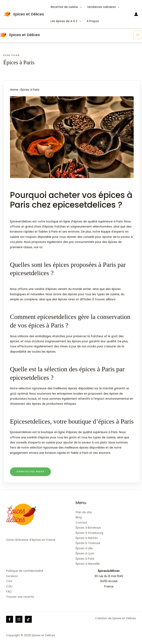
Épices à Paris (85, 559)
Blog (79, 517)
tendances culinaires (102, 7)
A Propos (93, 21)
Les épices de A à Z (64, 21)
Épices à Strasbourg (89, 533)
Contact (81, 523)
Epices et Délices (29, 14)
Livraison (12, 576)
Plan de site (84, 512)
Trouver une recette (20, 597)
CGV (9, 581)
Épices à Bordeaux (88, 528)
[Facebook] (10, 619)
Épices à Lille (84, 548)
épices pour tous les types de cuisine (94, 294)
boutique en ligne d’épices (59, 432)
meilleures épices (65, 388)
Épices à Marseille (88, 564)
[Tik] (28, 619)
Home (14, 90)
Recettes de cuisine (64, 7)
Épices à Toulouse (88, 543)
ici (41, 247)
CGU (9, 587)
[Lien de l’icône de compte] (136, 14)
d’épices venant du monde (64, 289)
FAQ (9, 592)
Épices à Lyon (85, 553)
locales (78, 394)
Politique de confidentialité (25, 571)
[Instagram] (19, 619)
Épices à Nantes (87, 538)
